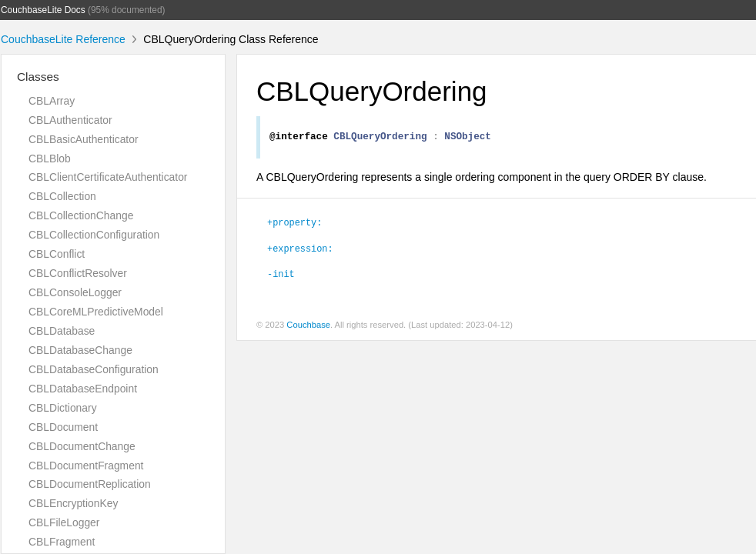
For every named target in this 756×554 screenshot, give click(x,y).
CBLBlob (50, 159)
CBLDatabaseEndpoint (83, 389)
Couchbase (308, 327)
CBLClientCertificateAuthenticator (108, 177)
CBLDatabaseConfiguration (94, 369)
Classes (38, 77)
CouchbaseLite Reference (63, 39)
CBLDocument (63, 427)
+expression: (300, 250)
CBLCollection (62, 196)
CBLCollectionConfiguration (94, 235)
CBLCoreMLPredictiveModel (96, 312)
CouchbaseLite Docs (43, 10)
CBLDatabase (62, 331)
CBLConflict (57, 254)
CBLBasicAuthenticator (84, 139)
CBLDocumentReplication (90, 484)
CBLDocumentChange (82, 446)
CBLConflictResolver (78, 273)
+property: (294, 224)
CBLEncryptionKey (73, 503)
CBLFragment (62, 542)
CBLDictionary (63, 408)
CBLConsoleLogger (75, 292)
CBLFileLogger (64, 522)
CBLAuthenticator (70, 120)
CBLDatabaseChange (80, 350)
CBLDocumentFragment (86, 466)
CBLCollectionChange (81, 215)
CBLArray (52, 101)
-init (281, 275)
